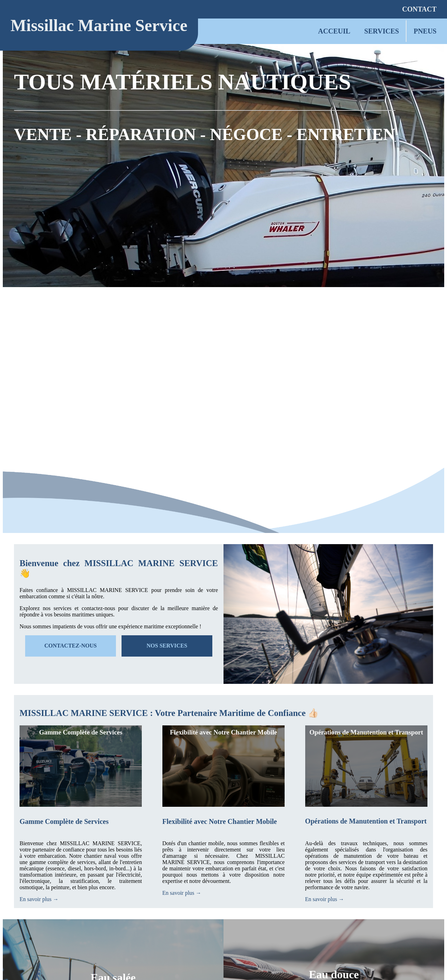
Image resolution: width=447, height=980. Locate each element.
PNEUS (425, 31)
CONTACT (419, 9)
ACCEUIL (334, 31)
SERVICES (382, 31)
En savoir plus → (39, 899)
